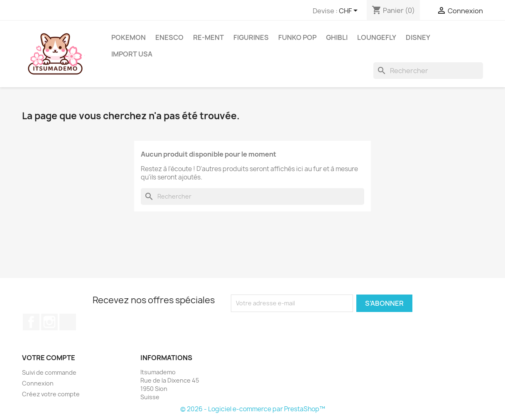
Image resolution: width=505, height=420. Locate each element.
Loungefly (377, 37)
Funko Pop (297, 37)
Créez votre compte (51, 394)
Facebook (31, 322)
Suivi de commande (49, 372)
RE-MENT (208, 37)
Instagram (49, 322)
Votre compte (49, 358)
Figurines (251, 37)
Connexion (38, 383)
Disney (418, 37)
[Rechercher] (428, 71)
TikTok (68, 322)
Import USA (132, 54)
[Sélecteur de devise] (350, 11)
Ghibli (337, 37)
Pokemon (129, 37)
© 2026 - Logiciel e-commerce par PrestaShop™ (253, 409)
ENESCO (169, 37)
